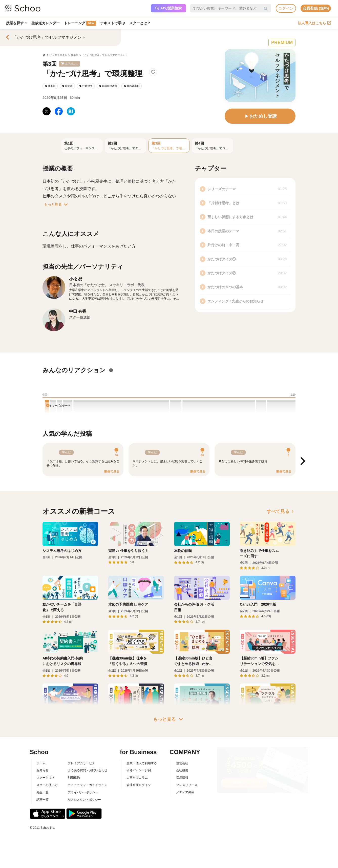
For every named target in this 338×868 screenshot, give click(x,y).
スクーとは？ (142, 23)
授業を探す (17, 23)
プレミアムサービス (81, 763)
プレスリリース (187, 785)
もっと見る (57, 204)
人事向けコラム (137, 778)
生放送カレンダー (46, 23)
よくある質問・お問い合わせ (88, 770)
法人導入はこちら (314, 23)
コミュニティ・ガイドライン (88, 785)
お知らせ (43, 770)
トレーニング (81, 23)
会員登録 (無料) (316, 8)
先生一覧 (43, 792)
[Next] (302, 461)
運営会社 (182, 763)
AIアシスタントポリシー (84, 800)
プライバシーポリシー (83, 792)
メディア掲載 (185, 792)
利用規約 (74, 778)
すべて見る (281, 511)
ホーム (41, 763)
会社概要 (182, 770)
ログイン (286, 8)
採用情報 (182, 778)
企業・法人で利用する (142, 763)
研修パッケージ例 (139, 770)
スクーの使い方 (47, 785)
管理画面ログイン (139, 785)
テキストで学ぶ (114, 23)
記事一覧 (43, 800)
